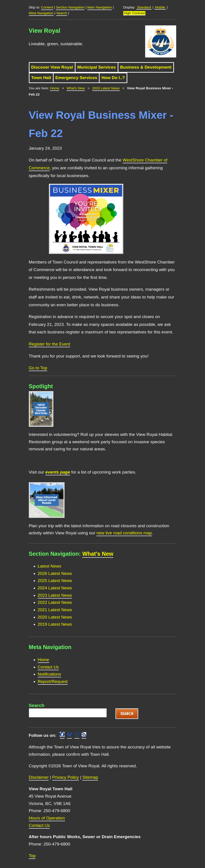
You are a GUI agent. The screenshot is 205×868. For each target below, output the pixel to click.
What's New (76, 88)
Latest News (50, 566)
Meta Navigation (41, 13)
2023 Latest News (106, 88)
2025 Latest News (55, 581)
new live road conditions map (124, 533)
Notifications (49, 674)
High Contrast (134, 13)
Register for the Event (50, 344)
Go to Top (38, 368)
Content (47, 7)
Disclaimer (39, 777)
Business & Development (146, 67)
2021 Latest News (55, 610)
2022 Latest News (55, 602)
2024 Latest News (55, 588)
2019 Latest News (55, 624)
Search (62, 13)
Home (55, 88)
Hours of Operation (47, 818)
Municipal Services (97, 67)
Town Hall (41, 78)
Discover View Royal (52, 67)
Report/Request (53, 681)
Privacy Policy (66, 777)
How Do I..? (113, 78)
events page (58, 472)
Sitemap (90, 777)
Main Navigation (100, 7)
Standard (144, 7)
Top (32, 856)
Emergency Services (76, 78)
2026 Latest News (55, 573)
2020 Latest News (55, 617)
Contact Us (48, 667)
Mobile (160, 7)
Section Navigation (70, 7)
